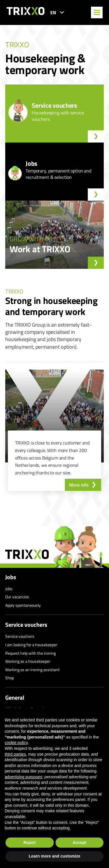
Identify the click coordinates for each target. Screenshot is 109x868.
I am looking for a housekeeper (31, 645)
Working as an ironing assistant (32, 670)
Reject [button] (30, 842)
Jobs (11, 577)
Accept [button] (79, 842)
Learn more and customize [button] (54, 856)
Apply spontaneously (23, 605)
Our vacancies (17, 597)
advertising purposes (23, 777)
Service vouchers (26, 625)
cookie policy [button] (16, 743)
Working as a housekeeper (28, 661)
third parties (15, 754)
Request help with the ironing (31, 653)
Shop (10, 678)
